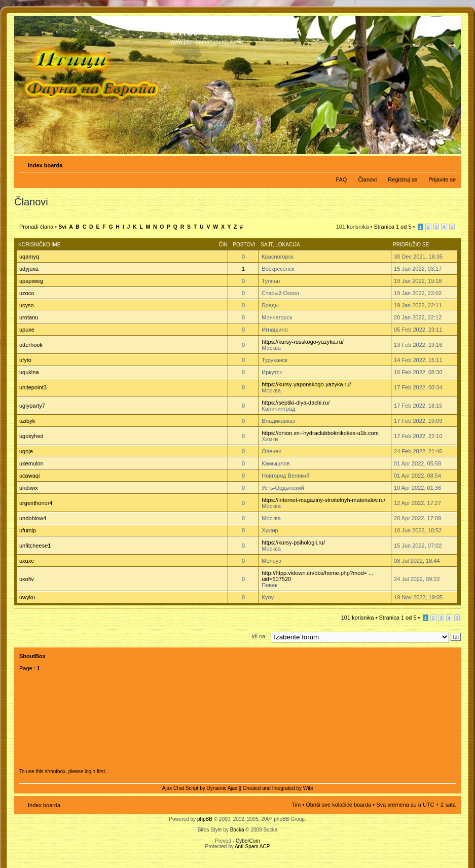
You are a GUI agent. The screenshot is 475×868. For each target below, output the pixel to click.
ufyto (25, 360)
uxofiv (27, 579)
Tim (296, 805)
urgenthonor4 (36, 503)
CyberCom (248, 841)
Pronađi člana (36, 227)
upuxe (27, 330)
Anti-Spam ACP (252, 846)
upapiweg (31, 281)
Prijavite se (442, 179)
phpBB (205, 819)
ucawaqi (29, 476)
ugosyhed (31, 436)
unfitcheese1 (35, 546)
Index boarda (45, 165)
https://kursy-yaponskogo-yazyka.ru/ (306, 384)
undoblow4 (33, 518)
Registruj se (403, 179)
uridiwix (29, 488)
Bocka (237, 830)
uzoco (27, 293)
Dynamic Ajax (222, 788)
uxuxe (27, 561)
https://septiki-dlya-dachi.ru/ (296, 403)
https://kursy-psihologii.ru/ (293, 542)
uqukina (29, 372)
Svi (62, 227)
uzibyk (27, 421)
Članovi (367, 179)
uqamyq (29, 257)
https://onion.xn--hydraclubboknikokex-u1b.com (320, 433)
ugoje (26, 451)
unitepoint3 (33, 387)
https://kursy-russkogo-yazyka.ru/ (302, 342)
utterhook (31, 345)
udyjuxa (29, 269)
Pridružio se (411, 245)
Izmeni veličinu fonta (448, 163)
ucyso (27, 305)
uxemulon (31, 463)
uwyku (27, 597)
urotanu (29, 317)
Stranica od (393, 227)
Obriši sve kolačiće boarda (338, 805)
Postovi (244, 245)
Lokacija (287, 245)
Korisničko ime (39, 245)
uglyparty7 (32, 406)
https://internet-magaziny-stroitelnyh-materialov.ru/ (323, 500)
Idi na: (259, 636)
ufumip (28, 530)
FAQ (341, 179)
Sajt (266, 245)
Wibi (308, 788)
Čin (223, 245)
